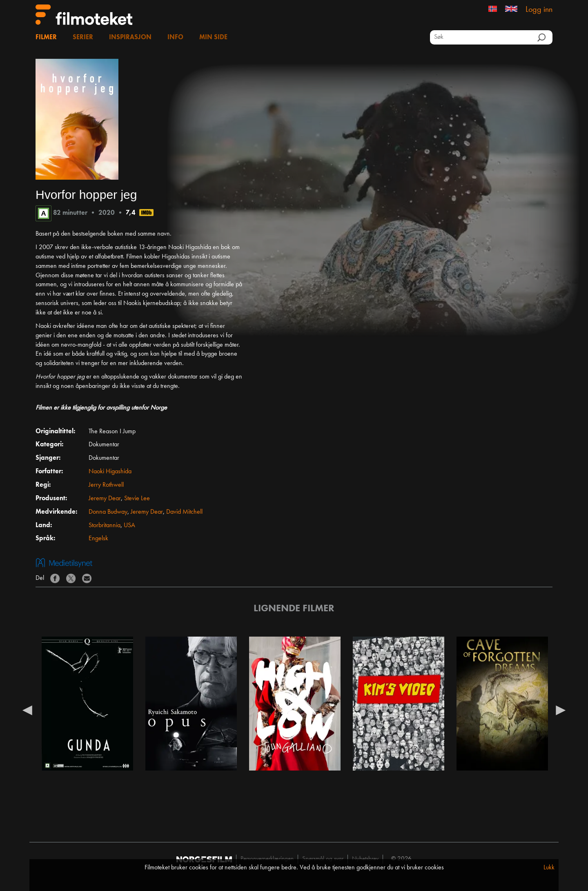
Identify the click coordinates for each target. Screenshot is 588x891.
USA (129, 526)
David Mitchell (184, 512)
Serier (83, 38)
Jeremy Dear (105, 499)
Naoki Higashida (110, 472)
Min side (213, 38)
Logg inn (539, 10)
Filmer (46, 38)
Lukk (549, 868)
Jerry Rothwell (106, 485)
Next (561, 710)
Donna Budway (108, 512)
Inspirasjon (130, 38)
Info (175, 38)
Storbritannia (105, 526)
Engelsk (98, 539)
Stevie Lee (137, 499)
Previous (27, 710)
